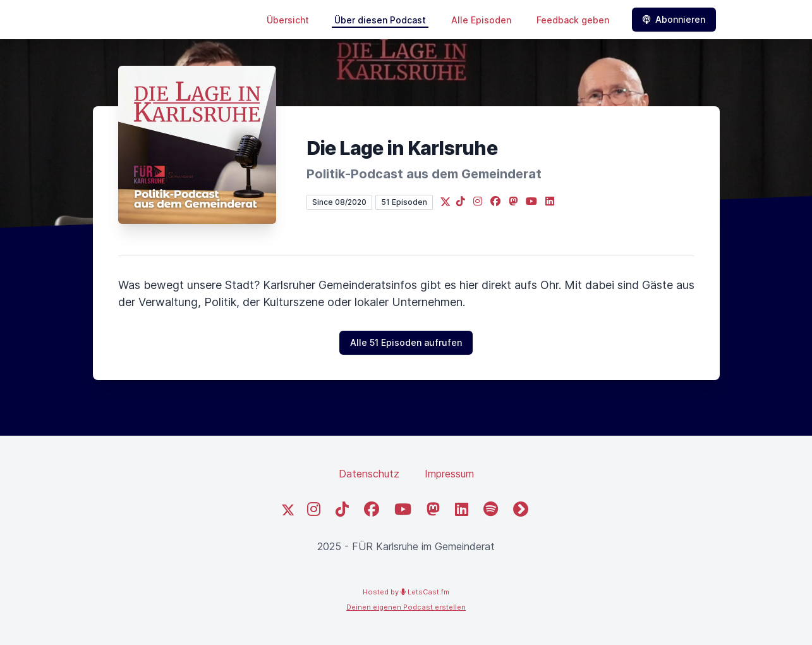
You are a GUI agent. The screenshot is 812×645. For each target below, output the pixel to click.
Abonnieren (674, 19)
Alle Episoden (481, 20)
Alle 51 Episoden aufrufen (406, 342)
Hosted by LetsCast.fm (406, 592)
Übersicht (288, 20)
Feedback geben (573, 20)
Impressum (449, 474)
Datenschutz (369, 474)
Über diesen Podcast (380, 20)
